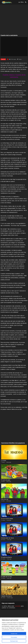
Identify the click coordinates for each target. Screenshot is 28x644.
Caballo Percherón (7, 596)
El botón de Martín (6, 557)
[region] (14, 631)
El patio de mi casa (6, 577)
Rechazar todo (14, 641)
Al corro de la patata (7, 519)
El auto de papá (6, 480)
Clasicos (3, 59)
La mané (4, 461)
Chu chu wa (5, 499)
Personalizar (14, 637)
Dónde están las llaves (8, 538)
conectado (18, 606)
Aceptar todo (14, 634)
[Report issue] (8, 59)
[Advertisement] (14, 20)
